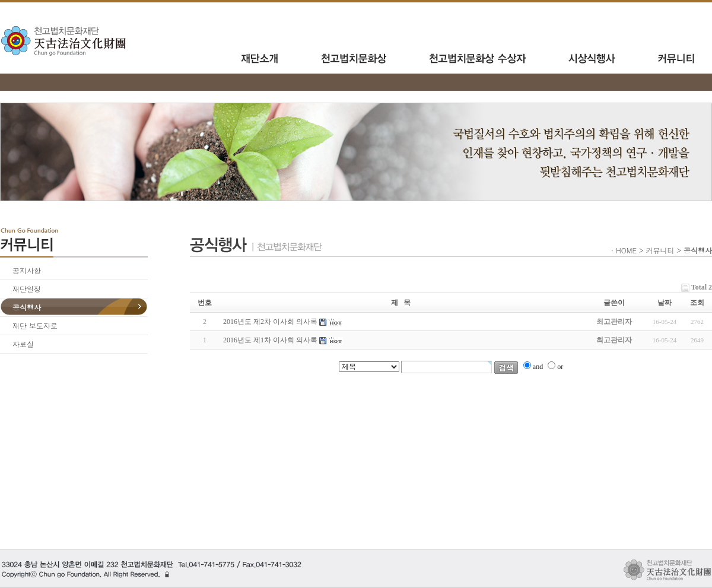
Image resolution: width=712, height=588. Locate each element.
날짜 (665, 303)
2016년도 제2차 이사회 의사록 (270, 322)
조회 (697, 303)
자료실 (23, 344)
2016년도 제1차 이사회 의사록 (270, 340)
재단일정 (27, 289)
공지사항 (27, 270)
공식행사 (27, 307)
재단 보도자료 (35, 325)
